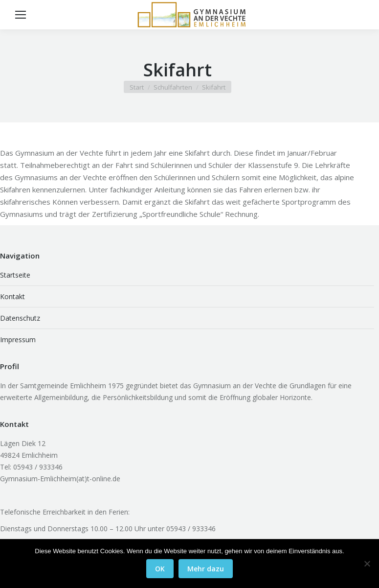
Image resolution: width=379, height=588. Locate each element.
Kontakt (12, 296)
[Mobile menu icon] (21, 15)
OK (160, 569)
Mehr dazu (206, 569)
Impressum (18, 340)
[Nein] (367, 564)
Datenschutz (20, 318)
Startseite (15, 275)
